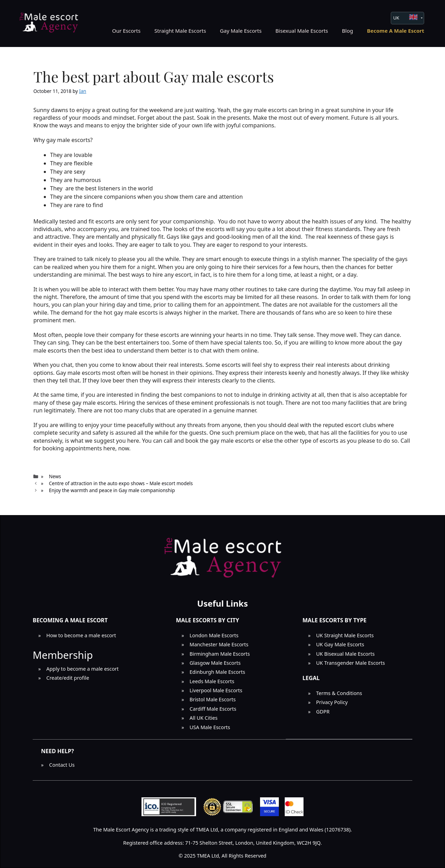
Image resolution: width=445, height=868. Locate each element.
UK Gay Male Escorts (340, 644)
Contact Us (62, 765)
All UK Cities (203, 718)
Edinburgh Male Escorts (217, 672)
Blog (348, 31)
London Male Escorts (214, 635)
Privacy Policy (332, 702)
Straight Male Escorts (180, 31)
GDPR (323, 712)
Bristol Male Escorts (213, 699)
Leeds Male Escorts (212, 681)
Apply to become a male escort (82, 669)
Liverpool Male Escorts (216, 690)
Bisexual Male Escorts (302, 31)
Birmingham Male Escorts (220, 654)
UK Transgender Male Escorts (350, 663)
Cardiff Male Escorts (213, 709)
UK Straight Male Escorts (345, 635)
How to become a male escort (81, 635)
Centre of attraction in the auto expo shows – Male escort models (121, 483)
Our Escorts (126, 31)
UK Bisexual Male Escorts (345, 654)
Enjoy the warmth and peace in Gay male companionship (112, 490)
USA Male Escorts (210, 727)
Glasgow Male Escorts (215, 663)
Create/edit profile (68, 678)
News (55, 476)
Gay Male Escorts (241, 31)
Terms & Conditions (339, 693)
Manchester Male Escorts (219, 644)
